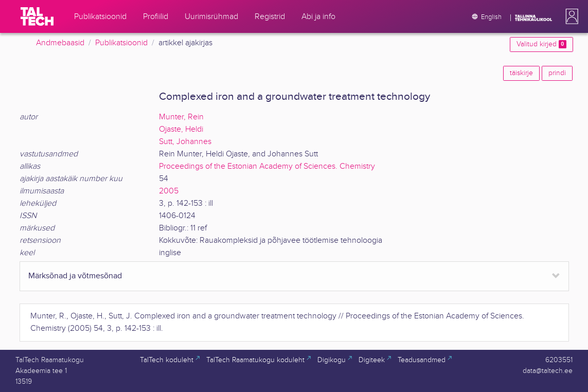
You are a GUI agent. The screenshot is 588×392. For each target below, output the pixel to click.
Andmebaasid (60, 43)
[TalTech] (37, 16)
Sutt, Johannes (185, 142)
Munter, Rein (181, 117)
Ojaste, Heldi (181, 129)
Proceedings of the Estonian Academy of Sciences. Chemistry (267, 166)
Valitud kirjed (541, 44)
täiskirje (521, 73)
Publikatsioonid (121, 43)
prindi (557, 73)
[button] (570, 16)
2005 (169, 191)
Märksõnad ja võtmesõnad (75, 276)
